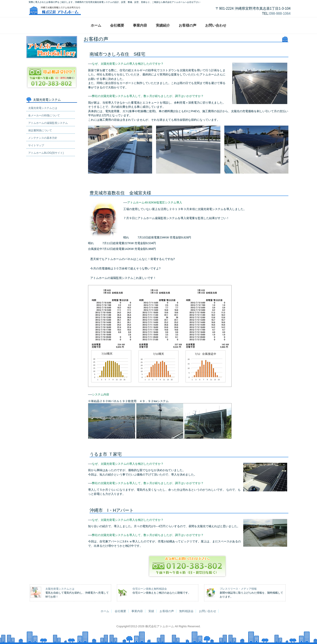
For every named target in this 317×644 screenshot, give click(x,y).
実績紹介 (163, 25)
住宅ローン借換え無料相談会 (150, 589)
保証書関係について (40, 123)
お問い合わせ (216, 25)
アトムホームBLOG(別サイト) (46, 145)
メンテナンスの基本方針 (43, 130)
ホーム (96, 25)
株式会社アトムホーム (160, 626)
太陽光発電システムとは (43, 101)
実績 (151, 611)
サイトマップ (36, 138)
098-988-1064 (280, 14)
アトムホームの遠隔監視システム (48, 115)
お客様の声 (188, 25)
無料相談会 (186, 611)
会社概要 (117, 25)
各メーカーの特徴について (44, 108)
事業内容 (140, 25)
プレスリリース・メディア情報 (238, 589)
